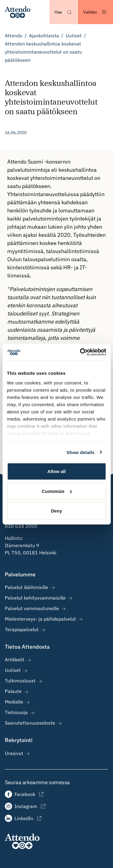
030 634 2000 (21, 526)
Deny (56, 511)
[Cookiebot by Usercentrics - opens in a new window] (80, 352)
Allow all (56, 471)
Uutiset (74, 36)
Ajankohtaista (44, 36)
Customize (57, 491)
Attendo (14, 36)
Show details (81, 452)
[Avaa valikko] (96, 12)
